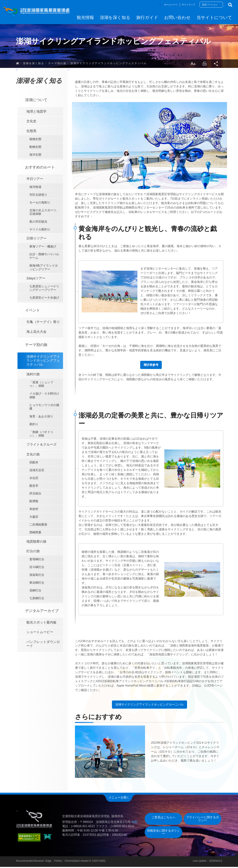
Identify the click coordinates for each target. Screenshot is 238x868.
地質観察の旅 (36, 542)
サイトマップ (188, 5)
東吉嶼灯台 (37, 584)
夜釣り (34, 425)
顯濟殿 (34, 502)
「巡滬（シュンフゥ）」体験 (41, 385)
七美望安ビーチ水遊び (44, 299)
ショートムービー (40, 633)
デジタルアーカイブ (42, 612)
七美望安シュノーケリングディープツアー (44, 289)
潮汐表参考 (151, 366)
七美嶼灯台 (37, 599)
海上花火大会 (36, 333)
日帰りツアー (36, 239)
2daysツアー (36, 279)
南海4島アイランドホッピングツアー (44, 268)
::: (160, 5)
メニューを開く (119, 799)
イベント (33, 311)
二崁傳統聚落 (38, 526)
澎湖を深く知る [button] (115, 17)
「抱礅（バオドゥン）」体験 (41, 435)
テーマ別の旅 (57, 64)
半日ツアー (35, 180)
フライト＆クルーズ (41, 446)
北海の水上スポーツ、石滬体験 (44, 213)
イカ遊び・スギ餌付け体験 (44, 396)
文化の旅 (33, 455)
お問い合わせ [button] (177, 17)
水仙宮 (34, 479)
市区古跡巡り (38, 196)
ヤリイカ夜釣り (40, 230)
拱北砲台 (35, 494)
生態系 (31, 132)
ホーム (17, 64)
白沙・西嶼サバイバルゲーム (44, 257)
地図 (134, 823)
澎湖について (36, 101)
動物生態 (35, 148)
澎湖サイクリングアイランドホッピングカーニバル (149, 706)
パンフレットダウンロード (43, 645)
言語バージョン (210, 5)
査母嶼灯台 (37, 560)
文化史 (31, 122)
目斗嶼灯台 (37, 568)
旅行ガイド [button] (147, 17)
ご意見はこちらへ (163, 818)
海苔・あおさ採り (41, 417)
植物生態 (35, 140)
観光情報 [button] (85, 17)
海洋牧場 (35, 188)
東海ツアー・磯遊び (43, 248)
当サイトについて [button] (214, 17)
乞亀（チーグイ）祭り (43, 323)
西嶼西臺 (35, 533)
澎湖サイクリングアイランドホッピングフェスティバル (108, 64)
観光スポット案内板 (41, 623)
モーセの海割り (40, 204)
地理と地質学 (36, 113)
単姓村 (34, 510)
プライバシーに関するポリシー (202, 820)
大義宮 (34, 518)
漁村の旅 (33, 375)
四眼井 (34, 463)
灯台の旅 (33, 552)
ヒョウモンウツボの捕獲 (44, 408)
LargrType (192, 65)
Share (216, 65)
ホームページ (171, 5)
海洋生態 (35, 156)
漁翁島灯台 (37, 576)
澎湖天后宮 (37, 471)
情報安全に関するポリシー (163, 833)
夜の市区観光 (38, 223)
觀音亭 (34, 487)
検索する (230, 5)
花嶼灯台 (35, 591)
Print (204, 65)
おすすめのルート (40, 168)
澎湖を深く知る (34, 64)
